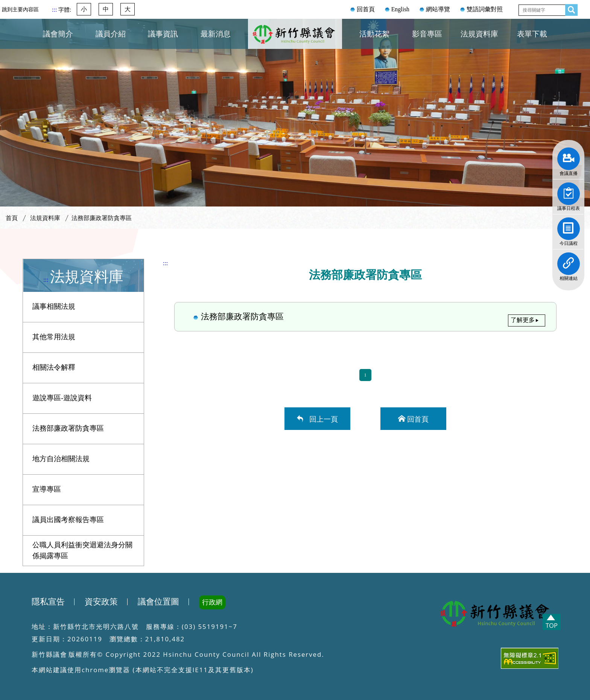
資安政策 (101, 602)
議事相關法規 (54, 306)
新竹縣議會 (295, 43)
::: (55, 10)
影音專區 (427, 34)
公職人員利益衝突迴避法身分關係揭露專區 (82, 550)
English (400, 9)
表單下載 (532, 34)
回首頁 (366, 9)
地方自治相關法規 (61, 459)
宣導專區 (47, 489)
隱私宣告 (48, 602)
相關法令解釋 (54, 367)
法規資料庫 (479, 34)
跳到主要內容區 (20, 9)
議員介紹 (111, 34)
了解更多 (523, 320)
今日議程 (569, 226)
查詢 (569, 8)
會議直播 (569, 156)
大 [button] (128, 9)
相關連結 (569, 261)
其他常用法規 (54, 337)
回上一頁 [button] (322, 418)
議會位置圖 (158, 602)
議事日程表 (569, 191)
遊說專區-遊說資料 (62, 398)
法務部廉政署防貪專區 (102, 218)
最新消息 (216, 34)
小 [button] (84, 9)
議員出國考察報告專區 (68, 520)
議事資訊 (163, 34)
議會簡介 (58, 34)
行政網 (212, 602)
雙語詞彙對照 (485, 9)
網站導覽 (438, 9)
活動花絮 (374, 34)
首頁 (12, 218)
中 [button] (106, 9)
